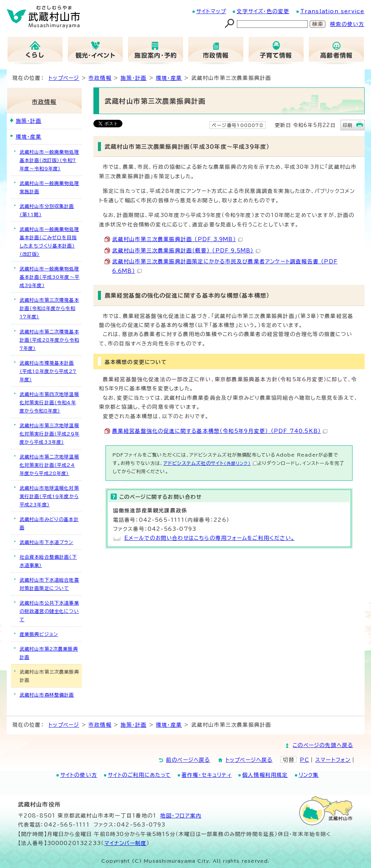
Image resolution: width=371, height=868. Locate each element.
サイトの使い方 (79, 775)
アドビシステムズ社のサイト (210, 463)
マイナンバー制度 (126, 843)
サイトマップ (211, 11)
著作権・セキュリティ (207, 775)
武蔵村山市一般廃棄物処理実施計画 (49, 187)
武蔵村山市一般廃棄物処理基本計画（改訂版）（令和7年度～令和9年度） (49, 160)
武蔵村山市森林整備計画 (47, 695)
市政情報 (100, 78)
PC (304, 760)
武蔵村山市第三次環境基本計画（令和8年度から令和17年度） (49, 308)
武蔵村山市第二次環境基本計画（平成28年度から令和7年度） (50, 340)
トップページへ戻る (249, 760)
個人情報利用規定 (265, 775)
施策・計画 (134, 78)
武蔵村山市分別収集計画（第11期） (47, 210)
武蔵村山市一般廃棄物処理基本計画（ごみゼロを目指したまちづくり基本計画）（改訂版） (49, 241)
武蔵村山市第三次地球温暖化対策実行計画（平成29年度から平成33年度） (50, 434)
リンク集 (309, 775)
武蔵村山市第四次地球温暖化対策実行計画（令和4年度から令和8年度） (49, 402)
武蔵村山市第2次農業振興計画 (49, 653)
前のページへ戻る (188, 760)
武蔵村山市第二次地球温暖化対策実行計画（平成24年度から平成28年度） (49, 465)
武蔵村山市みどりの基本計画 (49, 523)
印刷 (348, 125)
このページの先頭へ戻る (323, 745)
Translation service (332, 11)
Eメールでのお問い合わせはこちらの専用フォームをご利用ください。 (209, 538)
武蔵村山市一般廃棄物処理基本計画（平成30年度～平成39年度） (50, 277)
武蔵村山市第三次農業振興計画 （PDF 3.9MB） (177, 239)
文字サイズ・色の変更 (263, 11)
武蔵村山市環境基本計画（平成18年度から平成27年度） (48, 371)
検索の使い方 (347, 24)
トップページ (64, 78)
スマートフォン (333, 760)
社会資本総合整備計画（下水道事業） (48, 561)
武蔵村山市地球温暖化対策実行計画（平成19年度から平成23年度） (49, 496)
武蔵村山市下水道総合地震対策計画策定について (49, 584)
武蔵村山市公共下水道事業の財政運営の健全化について (49, 611)
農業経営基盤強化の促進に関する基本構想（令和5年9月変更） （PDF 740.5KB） (220, 431)
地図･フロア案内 (181, 816)
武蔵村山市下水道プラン (47, 542)
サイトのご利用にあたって (139, 775)
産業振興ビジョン (39, 634)
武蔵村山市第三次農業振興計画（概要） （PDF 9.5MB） (186, 251)
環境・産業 (169, 78)
